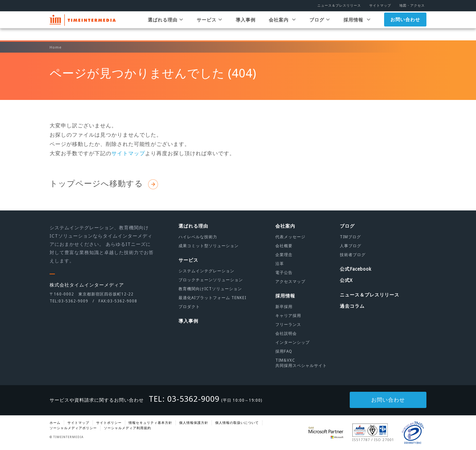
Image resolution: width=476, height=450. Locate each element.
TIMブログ (350, 237)
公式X (346, 280)
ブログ (320, 26)
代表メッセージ (290, 237)
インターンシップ (293, 342)
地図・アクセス (412, 5)
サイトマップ (380, 5)
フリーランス (288, 325)
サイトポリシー (109, 423)
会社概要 (284, 246)
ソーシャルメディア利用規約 (127, 428)
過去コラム (352, 306)
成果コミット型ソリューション (209, 246)
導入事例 (246, 26)
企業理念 (284, 255)
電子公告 (284, 273)
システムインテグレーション (206, 271)
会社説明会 (286, 334)
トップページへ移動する (104, 184)
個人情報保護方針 (194, 423)
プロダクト (189, 307)
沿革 (280, 264)
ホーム (55, 423)
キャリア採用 (288, 316)
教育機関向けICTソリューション (210, 289)
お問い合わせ (405, 26)
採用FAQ (284, 351)
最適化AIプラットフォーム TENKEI (212, 298)
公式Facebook (356, 269)
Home (56, 47)
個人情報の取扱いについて (237, 423)
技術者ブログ (353, 255)
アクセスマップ (290, 282)
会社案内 (282, 26)
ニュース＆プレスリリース (339, 5)
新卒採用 (284, 307)
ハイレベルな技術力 (198, 237)
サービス (210, 26)
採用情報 (357, 26)
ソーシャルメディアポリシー (73, 428)
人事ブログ (351, 246)
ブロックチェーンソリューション (211, 280)
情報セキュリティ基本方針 (150, 423)
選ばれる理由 (166, 26)
